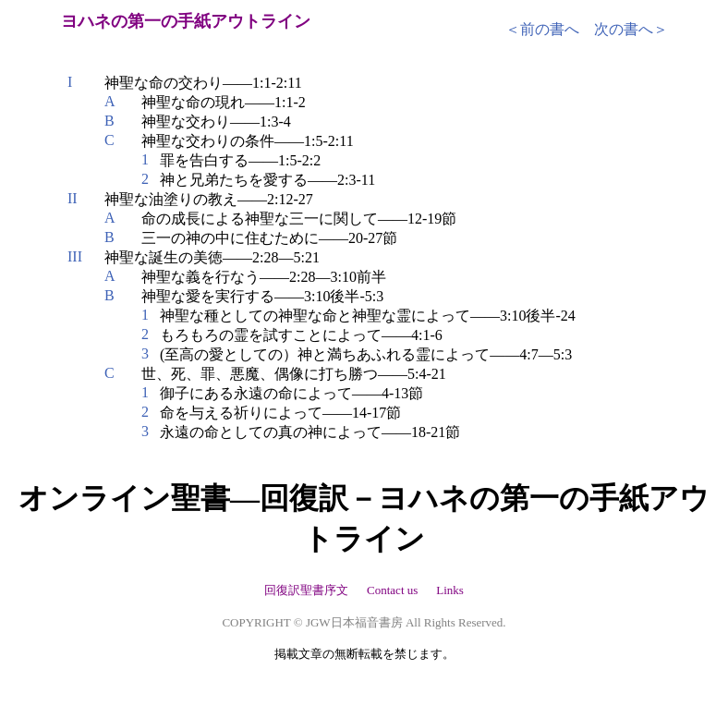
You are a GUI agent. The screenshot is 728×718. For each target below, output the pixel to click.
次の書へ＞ (631, 29)
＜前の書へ (542, 29)
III (75, 256)
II (73, 198)
